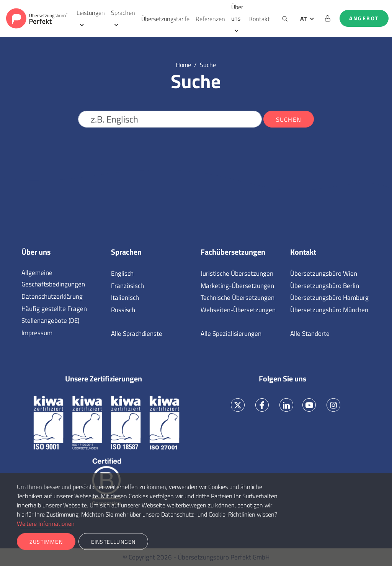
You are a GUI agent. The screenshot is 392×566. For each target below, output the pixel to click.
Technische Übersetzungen (238, 298)
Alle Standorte (310, 334)
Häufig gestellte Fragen (54, 309)
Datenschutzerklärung (52, 296)
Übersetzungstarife (165, 19)
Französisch (127, 286)
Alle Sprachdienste (137, 334)
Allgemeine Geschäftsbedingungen (53, 278)
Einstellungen (114, 542)
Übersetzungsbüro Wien (324, 273)
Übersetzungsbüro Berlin (325, 286)
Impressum (37, 333)
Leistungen (91, 13)
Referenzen (210, 19)
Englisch (122, 273)
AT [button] (303, 19)
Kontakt (260, 19)
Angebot (364, 18)
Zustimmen (46, 542)
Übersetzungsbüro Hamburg (329, 298)
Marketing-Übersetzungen (237, 286)
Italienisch (125, 298)
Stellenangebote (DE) (50, 321)
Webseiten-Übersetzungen (238, 310)
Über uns (237, 13)
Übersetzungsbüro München (329, 310)
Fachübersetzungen (233, 252)
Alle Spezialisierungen (231, 334)
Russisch (123, 310)
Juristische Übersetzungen (237, 273)
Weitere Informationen (46, 523)
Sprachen (123, 13)
